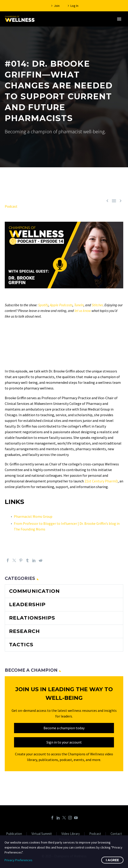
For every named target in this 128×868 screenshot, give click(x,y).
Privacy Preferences (18, 860)
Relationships (32, 618)
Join (57, 6)
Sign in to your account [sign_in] (64, 742)
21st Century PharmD (101, 481)
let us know (83, 311)
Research (24, 631)
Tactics (21, 645)
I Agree (112, 860)
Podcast (11, 206)
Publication (14, 834)
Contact (116, 834)
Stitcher (97, 305)
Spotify (43, 305)
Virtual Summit (42, 834)
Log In (74, 6)
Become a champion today (64, 728)
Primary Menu (119, 19)
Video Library (71, 834)
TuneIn (79, 305)
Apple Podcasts (61, 305)
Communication (34, 591)
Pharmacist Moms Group (33, 516)
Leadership (27, 604)
